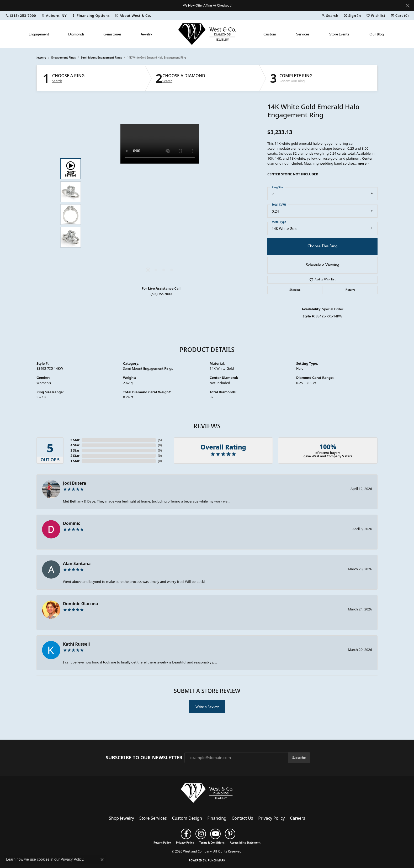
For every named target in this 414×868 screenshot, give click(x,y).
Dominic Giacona (81, 604)
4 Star (75, 445)
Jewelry (146, 34)
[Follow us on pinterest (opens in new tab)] (230, 834)
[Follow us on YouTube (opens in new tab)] (215, 834)
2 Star (75, 456)
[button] (330, 15)
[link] (21, 15)
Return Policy (162, 843)
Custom (270, 34)
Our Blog (377, 34)
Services (303, 34)
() (160, 440)
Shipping (295, 290)
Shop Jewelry (121, 818)
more (364, 163)
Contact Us (242, 818)
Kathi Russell (76, 644)
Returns (351, 290)
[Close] (408, 6)
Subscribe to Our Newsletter (144, 758)
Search (57, 81)
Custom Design (187, 818)
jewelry (41, 57)
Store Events (339, 34)
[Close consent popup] (102, 860)
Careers (298, 818)
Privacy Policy (271, 818)
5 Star (75, 440)
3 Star (75, 450)
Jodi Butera (75, 483)
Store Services (153, 818)
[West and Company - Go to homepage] (207, 794)
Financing (217, 818)
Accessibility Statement (245, 843)
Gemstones (112, 34)
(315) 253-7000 (161, 294)
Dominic (72, 523)
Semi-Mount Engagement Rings (102, 57)
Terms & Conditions (212, 843)
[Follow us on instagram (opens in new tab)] (201, 834)
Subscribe (299, 758)
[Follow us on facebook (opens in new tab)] (186, 834)
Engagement (39, 34)
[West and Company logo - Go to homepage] (207, 34)
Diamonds (76, 34)
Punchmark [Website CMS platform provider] (217, 860)
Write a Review (207, 707)
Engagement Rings (64, 57)
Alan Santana (77, 563)
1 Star (75, 461)
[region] (160, 203)
